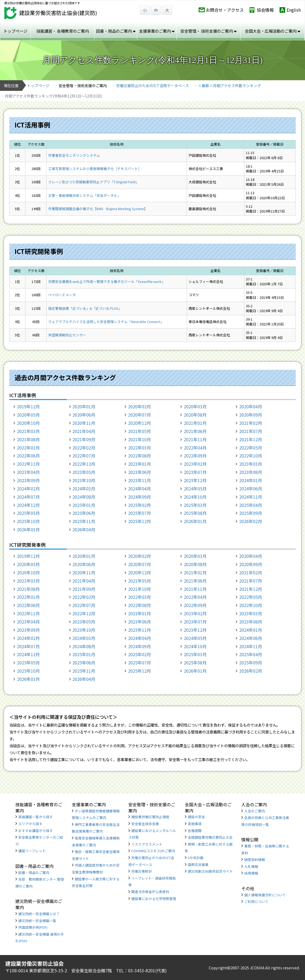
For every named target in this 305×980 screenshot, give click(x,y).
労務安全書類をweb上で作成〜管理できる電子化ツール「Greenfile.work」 (107, 281)
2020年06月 (84, 415)
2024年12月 (28, 505)
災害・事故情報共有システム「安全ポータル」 (84, 195)
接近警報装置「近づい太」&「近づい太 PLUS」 (85, 308)
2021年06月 (195, 431)
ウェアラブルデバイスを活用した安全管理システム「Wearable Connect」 (106, 322)
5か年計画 (196, 858)
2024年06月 (251, 489)
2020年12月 (140, 423)
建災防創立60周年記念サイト (210, 871)
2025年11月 (84, 521)
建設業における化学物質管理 (154, 899)
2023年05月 (84, 472)
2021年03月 (28, 431)
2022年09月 (195, 456)
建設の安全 (196, 817)
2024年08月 (84, 497)
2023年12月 (195, 480)
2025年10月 (28, 521)
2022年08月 (140, 456)
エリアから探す (30, 824)
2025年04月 (251, 505)
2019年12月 (28, 406)
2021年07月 (251, 431)
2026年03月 (28, 529)
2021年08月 (28, 439)
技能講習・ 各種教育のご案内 (63, 31)
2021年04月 (84, 431)
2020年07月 (140, 415)
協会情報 (265, 10)
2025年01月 (84, 505)
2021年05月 (140, 431)
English (294, 10)
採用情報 (251, 873)
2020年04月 (251, 406)
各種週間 (195, 831)
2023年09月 (28, 480)
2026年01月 (195, 521)
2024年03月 (84, 489)
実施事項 (195, 824)
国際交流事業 (198, 865)
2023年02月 (195, 464)
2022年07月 (84, 456)
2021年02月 (251, 423)
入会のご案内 (255, 811)
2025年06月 (84, 513)
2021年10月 (140, 439)
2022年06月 (28, 456)
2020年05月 (28, 415)
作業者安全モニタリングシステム (74, 155)
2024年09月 (140, 497)
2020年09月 (251, 415)
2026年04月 (84, 529)
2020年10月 (28, 423)
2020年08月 (195, 415)
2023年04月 (28, 472)
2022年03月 (140, 448)
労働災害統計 (142, 871)
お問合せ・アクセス (225, 10)
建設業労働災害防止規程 (150, 817)
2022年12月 (84, 464)
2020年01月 (84, 406)
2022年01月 (28, 448)
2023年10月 (84, 480)
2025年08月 (195, 513)
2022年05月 (251, 448)
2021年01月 (195, 423)
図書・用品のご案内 (34, 873)
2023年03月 (251, 464)
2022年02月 (84, 448)
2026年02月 (251, 521)
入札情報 (251, 866)
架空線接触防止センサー (67, 335)
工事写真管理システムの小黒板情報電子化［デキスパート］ (95, 169)
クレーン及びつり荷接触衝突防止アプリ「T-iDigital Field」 (94, 182)
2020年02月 (140, 406)
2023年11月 (140, 480)
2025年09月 (251, 513)
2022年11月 (28, 464)
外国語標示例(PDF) (33, 927)
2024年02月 (28, 489)
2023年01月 (140, 464)
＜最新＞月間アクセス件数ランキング (230, 86)
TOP (278, 957)
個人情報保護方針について (265, 895)
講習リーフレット (32, 851)
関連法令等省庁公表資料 (150, 892)
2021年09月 (84, 439)
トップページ (15, 31)
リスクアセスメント (147, 844)
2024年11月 (251, 497)
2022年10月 (251, 456)
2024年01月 (251, 480)
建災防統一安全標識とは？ (39, 914)
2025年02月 (140, 505)
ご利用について (256, 901)
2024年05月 (195, 489)
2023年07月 (195, 472)
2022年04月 (195, 448)
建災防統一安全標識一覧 (37, 921)
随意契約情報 (255, 860)
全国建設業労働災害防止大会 (210, 837)
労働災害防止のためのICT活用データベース (152, 86)
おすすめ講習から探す (36, 831)
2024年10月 (195, 497)
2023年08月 (251, 472)
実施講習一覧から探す (36, 817)
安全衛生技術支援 (145, 824)
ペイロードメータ (62, 295)
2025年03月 (195, 505)
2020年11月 (84, 423)
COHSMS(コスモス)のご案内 (153, 851)
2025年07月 (140, 513)
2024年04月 (140, 489)
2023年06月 (140, 472)
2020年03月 (195, 406)
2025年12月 (140, 521)
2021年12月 (251, 439)
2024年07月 (28, 497)
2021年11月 (195, 439)
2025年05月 (28, 513)
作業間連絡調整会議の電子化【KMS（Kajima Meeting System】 (98, 209)
